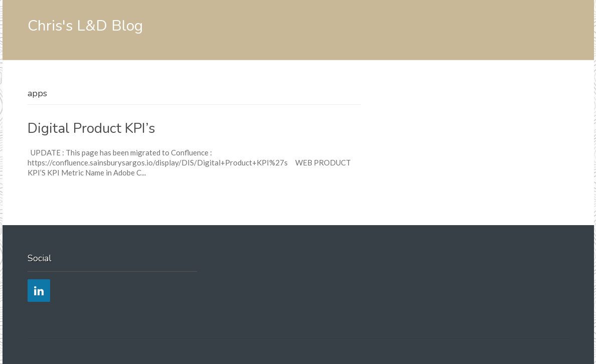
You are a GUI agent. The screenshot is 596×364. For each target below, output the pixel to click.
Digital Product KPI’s (91, 128)
